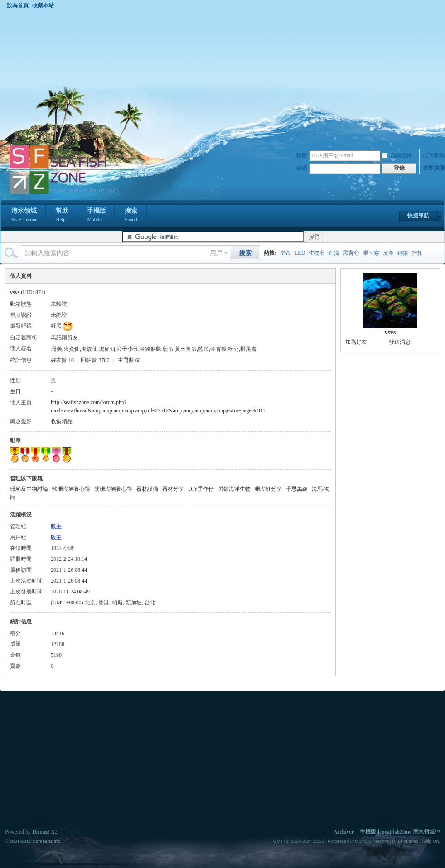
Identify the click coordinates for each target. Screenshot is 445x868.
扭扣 (417, 253)
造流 (334, 253)
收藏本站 (43, 5)
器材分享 (173, 489)
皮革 (388, 253)
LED (300, 253)
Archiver (343, 832)
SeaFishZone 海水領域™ (411, 832)
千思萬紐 (297, 489)
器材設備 (147, 489)
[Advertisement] (222, 77)
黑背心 (351, 253)
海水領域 (24, 216)
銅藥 (403, 253)
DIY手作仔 (201, 489)
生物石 (317, 253)
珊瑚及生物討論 (29, 489)
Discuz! (41, 832)
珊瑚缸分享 (268, 489)
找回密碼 (434, 155)
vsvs (390, 332)
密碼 (302, 168)
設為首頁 (18, 5)
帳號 (302, 155)
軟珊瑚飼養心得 (71, 489)
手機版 (97, 216)
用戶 (216, 253)
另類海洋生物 (234, 489)
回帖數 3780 (95, 360)
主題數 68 (129, 360)
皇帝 (285, 253)
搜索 (131, 216)
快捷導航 (418, 216)
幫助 (62, 216)
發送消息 (400, 342)
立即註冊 (434, 168)
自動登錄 (397, 155)
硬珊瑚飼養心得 (113, 489)
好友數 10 (62, 360)
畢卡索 (371, 253)
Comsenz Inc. (47, 841)
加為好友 (356, 342)
